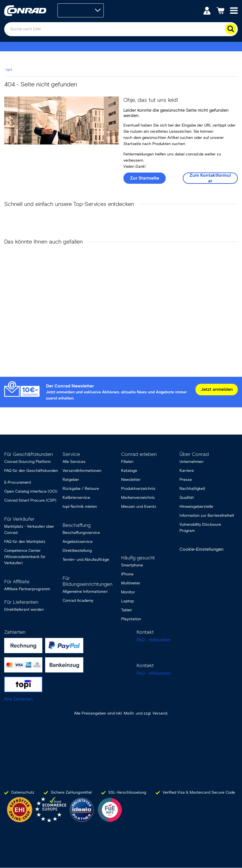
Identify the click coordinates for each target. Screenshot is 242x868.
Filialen (127, 462)
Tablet (126, 610)
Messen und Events (139, 507)
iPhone (127, 574)
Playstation (131, 619)
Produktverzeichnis (138, 489)
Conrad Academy (78, 601)
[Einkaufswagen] (220, 10)
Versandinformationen (82, 471)
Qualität (187, 498)
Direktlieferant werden (24, 609)
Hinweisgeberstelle (196, 507)
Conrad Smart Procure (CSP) (30, 500)
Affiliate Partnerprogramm (27, 589)
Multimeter (131, 583)
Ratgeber (71, 480)
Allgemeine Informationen (85, 592)
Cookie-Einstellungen (201, 549)
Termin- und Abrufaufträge (86, 560)
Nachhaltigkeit (192, 489)
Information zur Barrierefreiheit (207, 515)
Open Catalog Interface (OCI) (31, 491)
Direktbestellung (77, 551)
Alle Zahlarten (19, 699)
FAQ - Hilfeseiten (154, 640)
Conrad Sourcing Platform (27, 462)
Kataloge (129, 471)
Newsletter (131, 480)
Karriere (187, 471)
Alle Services (74, 462)
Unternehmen (192, 462)
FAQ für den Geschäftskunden (31, 471)
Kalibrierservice (76, 498)
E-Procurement (18, 482)
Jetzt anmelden (217, 389)
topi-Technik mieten (80, 507)
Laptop (127, 601)
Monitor (128, 592)
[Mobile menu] (234, 10)
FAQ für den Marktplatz (25, 542)
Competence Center (22, 551)
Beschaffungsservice (81, 533)
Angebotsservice (78, 542)
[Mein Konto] (207, 10)
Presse (186, 480)
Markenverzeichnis (138, 498)
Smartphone (132, 565)
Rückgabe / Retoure (81, 489)
